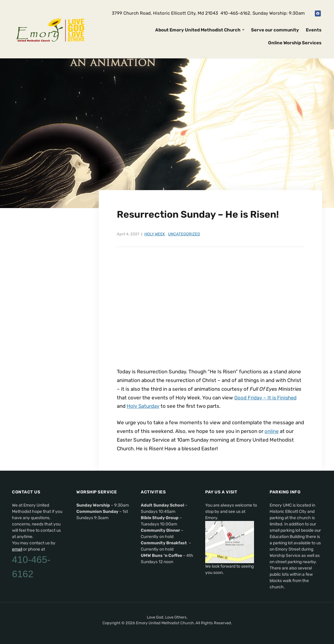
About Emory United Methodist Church (198, 30)
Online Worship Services (295, 43)
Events (314, 30)
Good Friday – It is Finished (266, 398)
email (17, 549)
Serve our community (275, 30)
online (272, 431)
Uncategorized (184, 234)
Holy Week (155, 234)
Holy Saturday (143, 406)
